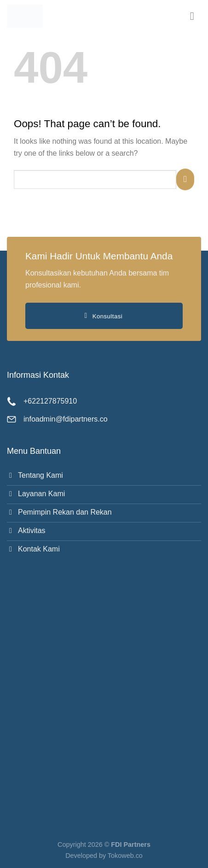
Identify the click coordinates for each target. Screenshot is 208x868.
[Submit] (185, 179)
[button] (196, 16)
